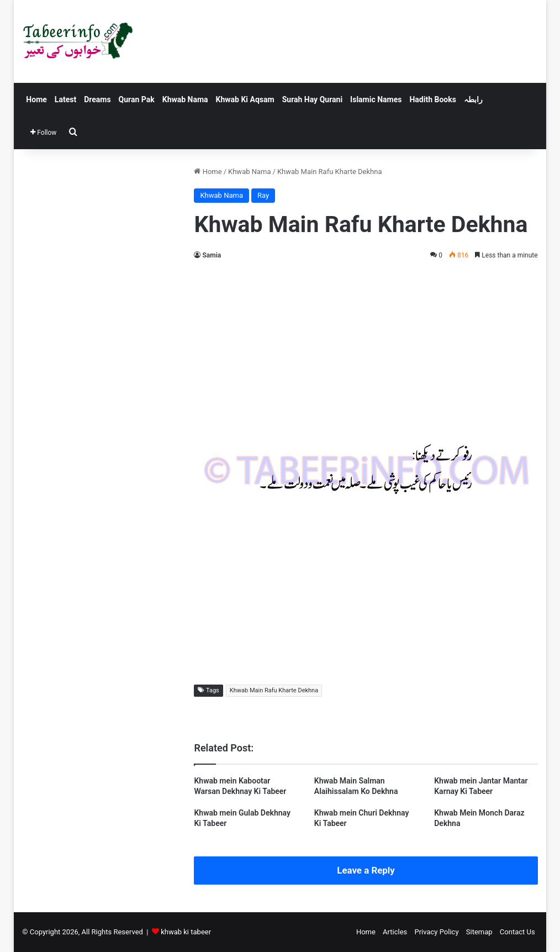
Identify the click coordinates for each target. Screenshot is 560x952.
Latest (65, 99)
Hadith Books (432, 99)
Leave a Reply (366, 870)
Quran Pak (137, 99)
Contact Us (517, 932)
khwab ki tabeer (186, 932)
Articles (395, 932)
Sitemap (479, 932)
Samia (212, 255)
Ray (263, 195)
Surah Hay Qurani (312, 99)
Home (36, 99)
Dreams (97, 99)
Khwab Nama (185, 99)
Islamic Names (376, 99)
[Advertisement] (366, 350)
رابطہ (473, 99)
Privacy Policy (437, 932)
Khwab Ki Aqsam (245, 99)
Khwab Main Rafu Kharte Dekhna (274, 690)
